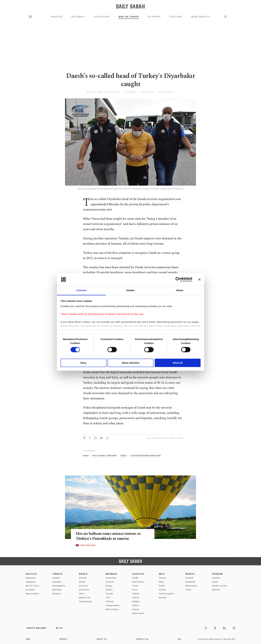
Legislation (102, 17)
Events (162, 586)
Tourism (109, 594)
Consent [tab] (81, 290)
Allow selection (130, 363)
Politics (57, 17)
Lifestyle (138, 574)
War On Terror (129, 17)
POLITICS (31, 574)
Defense (109, 601)
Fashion (136, 594)
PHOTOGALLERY (88, 545)
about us (102, 639)
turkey (123, 456)
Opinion (217, 574)
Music (161, 582)
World (83, 574)
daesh (86, 456)
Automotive (111, 578)
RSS (179, 639)
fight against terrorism (104, 456)
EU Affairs (154, 17)
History (135, 605)
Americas (83, 586)
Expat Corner (138, 613)
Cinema (162, 578)
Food (135, 590)
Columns (216, 578)
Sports (190, 574)
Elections (176, 17)
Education (57, 582)
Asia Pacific (84, 590)
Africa (82, 594)
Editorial (216, 590)
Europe (82, 582)
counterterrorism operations (145, 456)
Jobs (28, 639)
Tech (108, 598)
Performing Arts (166, 594)
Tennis (188, 590)
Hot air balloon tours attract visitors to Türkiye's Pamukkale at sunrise (110, 536)
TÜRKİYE (57, 574)
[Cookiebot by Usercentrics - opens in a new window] (178, 280)
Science (136, 598)
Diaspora (57, 594)
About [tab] (180, 290)
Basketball (190, 582)
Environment (138, 582)
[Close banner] (199, 280)
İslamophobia (85, 601)
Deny (83, 363)
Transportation (113, 605)
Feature (136, 609)
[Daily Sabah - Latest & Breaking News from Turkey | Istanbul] (130, 6)
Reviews (163, 598)
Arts (162, 574)
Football (189, 578)
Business (111, 574)
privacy (64, 639)
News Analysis (201, 17)
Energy (109, 586)
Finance (109, 590)
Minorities (57, 590)
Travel (135, 586)
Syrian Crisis (84, 598)
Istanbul (56, 578)
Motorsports (191, 586)
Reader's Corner (220, 586)
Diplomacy (78, 17)
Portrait (162, 590)
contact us (142, 639)
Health (135, 578)
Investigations (59, 586)
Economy (110, 582)
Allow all (178, 363)
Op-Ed (215, 582)
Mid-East (83, 578)
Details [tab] (130, 290)
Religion (136, 601)
